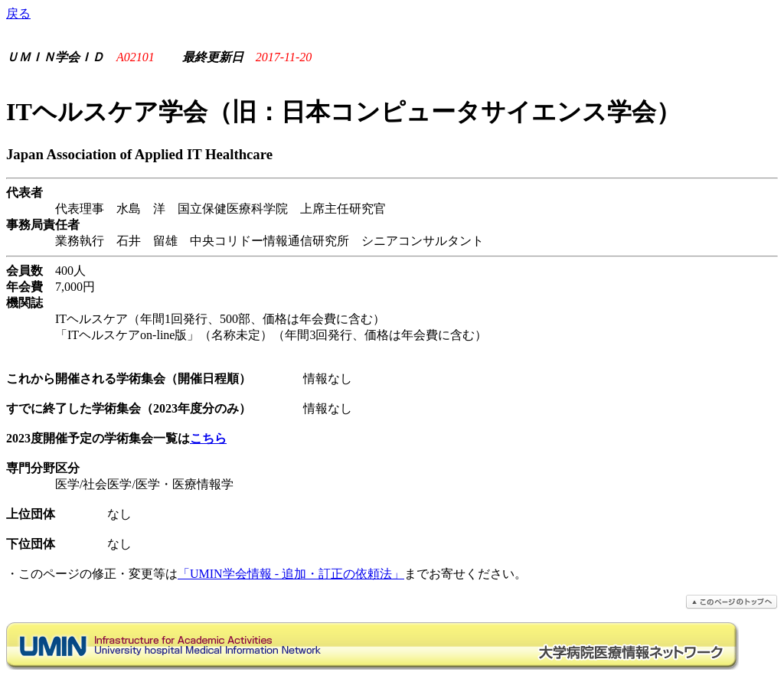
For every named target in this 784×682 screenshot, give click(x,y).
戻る (18, 13)
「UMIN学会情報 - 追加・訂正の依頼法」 (291, 574)
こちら (208, 438)
